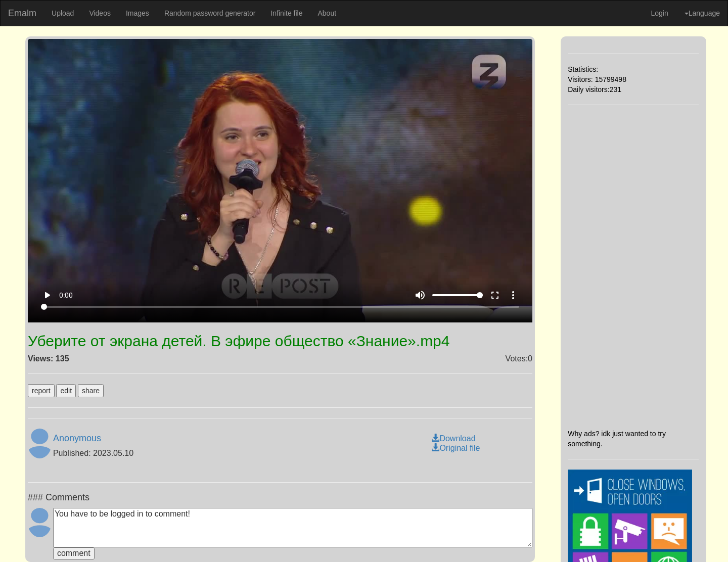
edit (66, 391)
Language (702, 13)
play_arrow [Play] (47, 295)
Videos (100, 13)
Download (453, 438)
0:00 (66, 295)
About (327, 13)
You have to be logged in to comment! (293, 528)
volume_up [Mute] (420, 295)
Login (659, 13)
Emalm (22, 13)
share (91, 391)
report (41, 391)
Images (138, 13)
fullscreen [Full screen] (495, 295)
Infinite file (286, 13)
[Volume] (458, 295)
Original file (456, 448)
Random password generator (210, 13)
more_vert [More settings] (513, 295)
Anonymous (77, 438)
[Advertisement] (633, 267)
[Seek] (280, 307)
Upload (63, 13)
